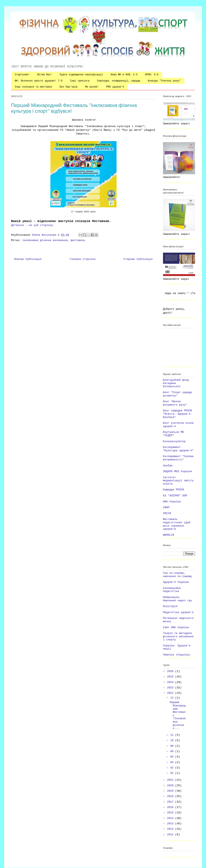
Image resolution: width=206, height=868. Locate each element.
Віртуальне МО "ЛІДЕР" (173, 434)
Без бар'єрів (69, 87)
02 (173, 768)
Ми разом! (92, 87)
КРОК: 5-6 (152, 75)
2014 (171, 818)
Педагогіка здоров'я (178, 612)
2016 (171, 807)
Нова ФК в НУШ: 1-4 (124, 75)
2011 (171, 835)
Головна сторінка (83, 259)
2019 (171, 791)
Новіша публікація (28, 259)
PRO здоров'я (115, 87)
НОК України (172, 502)
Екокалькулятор (174, 441)
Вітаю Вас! (45, 75)
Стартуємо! (22, 75)
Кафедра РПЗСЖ (173, 490)
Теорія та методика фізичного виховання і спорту (178, 636)
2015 (171, 813)
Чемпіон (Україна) (177, 655)
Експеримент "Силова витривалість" (178, 458)
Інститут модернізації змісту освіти (178, 481)
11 (173, 735)
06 (173, 751)
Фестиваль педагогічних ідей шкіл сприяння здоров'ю (177, 524)
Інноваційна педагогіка (172, 590)
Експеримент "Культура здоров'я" (178, 449)
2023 (171, 688)
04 (173, 762)
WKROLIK (169, 535)
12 (173, 698)
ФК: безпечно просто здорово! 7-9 (39, 81)
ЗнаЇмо (168, 466)
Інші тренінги (80, 81)
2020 (171, 786)
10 (173, 740)
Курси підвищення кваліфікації (82, 75)
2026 (171, 671)
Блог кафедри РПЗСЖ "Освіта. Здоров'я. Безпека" (177, 414)
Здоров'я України (176, 582)
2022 (171, 693)
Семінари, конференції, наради (119, 81)
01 (173, 773)
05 (173, 757)
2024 (171, 682)
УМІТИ (167, 513)
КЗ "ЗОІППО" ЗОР (175, 496)
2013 (171, 824)
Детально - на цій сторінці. (34, 225)
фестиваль (78, 240)
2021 (171, 780)
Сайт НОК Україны (176, 627)
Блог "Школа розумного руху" (175, 403)
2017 (171, 802)
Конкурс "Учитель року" (164, 81)
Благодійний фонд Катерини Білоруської (176, 383)
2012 (171, 829)
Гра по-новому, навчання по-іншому (177, 575)
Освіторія (170, 606)
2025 (171, 677)
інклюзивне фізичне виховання (45, 240)
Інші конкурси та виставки (33, 87)
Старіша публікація (138, 259)
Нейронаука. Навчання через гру (177, 599)
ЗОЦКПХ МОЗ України (177, 471)
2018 (171, 796)
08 (173, 746)
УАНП (166, 507)
